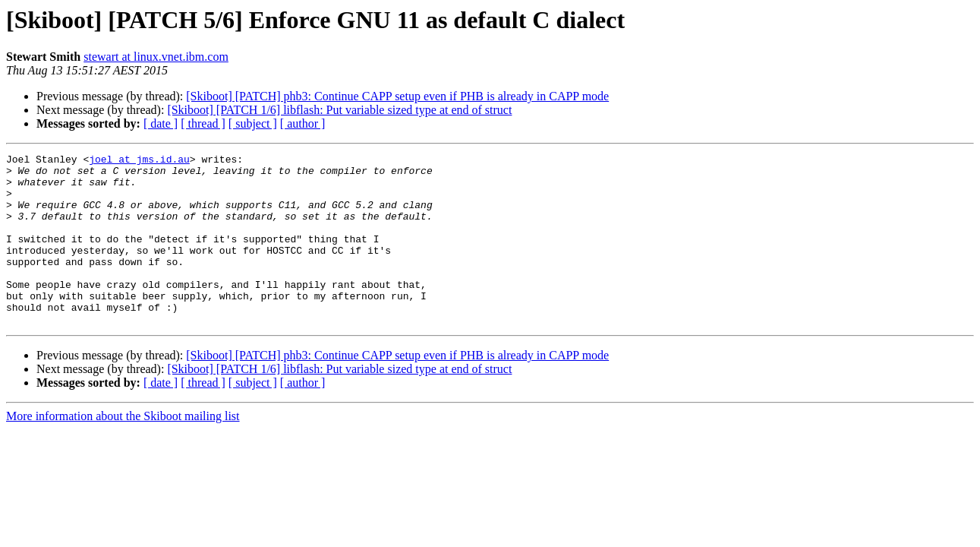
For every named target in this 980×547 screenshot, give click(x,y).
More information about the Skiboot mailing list (123, 450)
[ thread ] (203, 123)
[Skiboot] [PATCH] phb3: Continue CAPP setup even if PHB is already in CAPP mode (397, 96)
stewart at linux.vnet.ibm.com (156, 57)
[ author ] (303, 123)
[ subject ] (253, 123)
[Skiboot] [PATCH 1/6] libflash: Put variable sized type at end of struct (339, 110)
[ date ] (161, 123)
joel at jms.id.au (139, 161)
